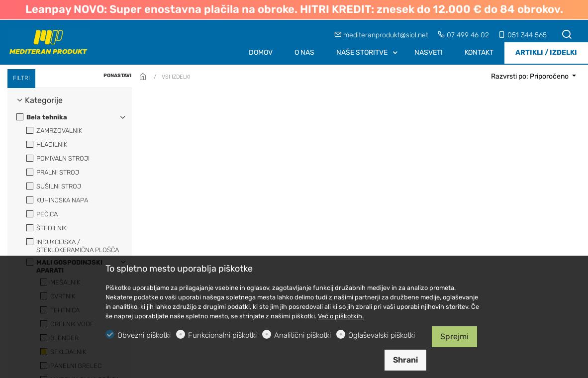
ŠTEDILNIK (47, 228)
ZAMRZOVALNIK (54, 131)
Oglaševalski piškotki (382, 335)
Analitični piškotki (302, 335)
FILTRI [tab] (21, 78)
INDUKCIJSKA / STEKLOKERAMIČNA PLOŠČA (73, 246)
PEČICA (42, 214)
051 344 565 (523, 35)
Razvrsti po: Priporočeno (531, 76)
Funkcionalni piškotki (222, 335)
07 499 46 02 (464, 35)
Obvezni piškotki (144, 335)
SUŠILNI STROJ (54, 186)
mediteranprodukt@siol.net (382, 35)
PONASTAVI (117, 76)
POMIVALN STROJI (58, 158)
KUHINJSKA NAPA (57, 200)
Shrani (405, 360)
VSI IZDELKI (176, 77)
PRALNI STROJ (53, 172)
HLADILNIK (47, 144)
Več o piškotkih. (341, 316)
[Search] (567, 35)
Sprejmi (454, 336)
